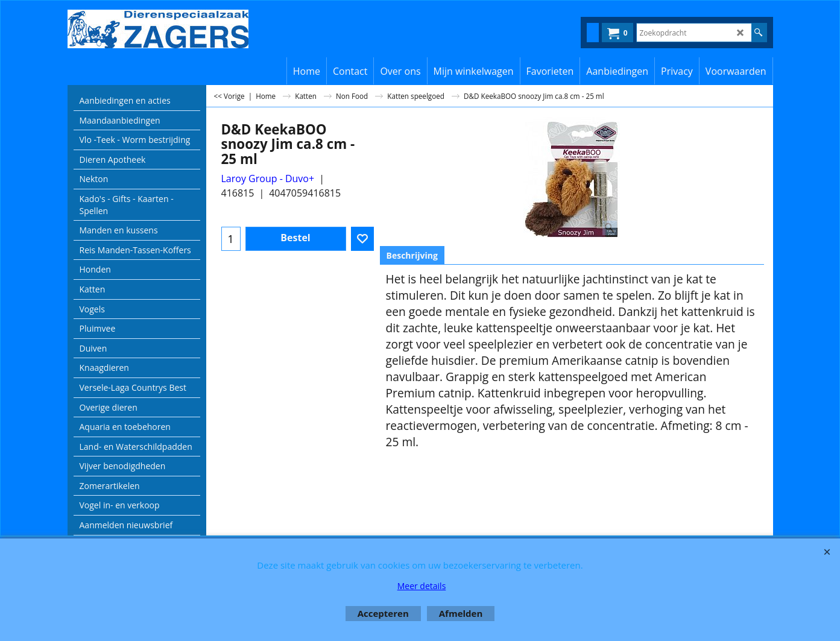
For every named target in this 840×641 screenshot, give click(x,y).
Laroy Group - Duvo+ (268, 178)
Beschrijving (412, 255)
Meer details (422, 586)
